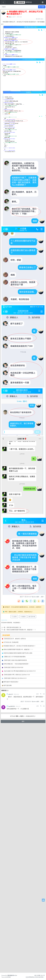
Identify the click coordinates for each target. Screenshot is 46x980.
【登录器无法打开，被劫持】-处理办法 (15, 886)
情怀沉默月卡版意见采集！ (11, 929)
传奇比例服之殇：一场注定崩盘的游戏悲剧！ (16, 911)
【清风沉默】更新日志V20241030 (13, 915)
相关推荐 (6, 882)
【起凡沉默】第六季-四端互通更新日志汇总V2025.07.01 (20, 918)
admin (10, 17)
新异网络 (9, 977)
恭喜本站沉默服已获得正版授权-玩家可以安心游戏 (18, 900)
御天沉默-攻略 (8, 933)
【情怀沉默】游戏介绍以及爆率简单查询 (15, 907)
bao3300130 (12, 953)
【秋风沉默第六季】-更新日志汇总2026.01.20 (17, 922)
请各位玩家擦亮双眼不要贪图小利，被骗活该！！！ (18, 897)
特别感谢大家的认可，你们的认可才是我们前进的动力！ (20, 893)
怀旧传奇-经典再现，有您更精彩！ (11, 870)
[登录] (43, 2)
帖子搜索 (42, 7)
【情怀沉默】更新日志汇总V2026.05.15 (15, 925)
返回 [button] (23, 968)
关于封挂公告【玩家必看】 (11, 889)
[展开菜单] (3, 2)
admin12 (11, 941)
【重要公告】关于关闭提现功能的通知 (15, 904)
